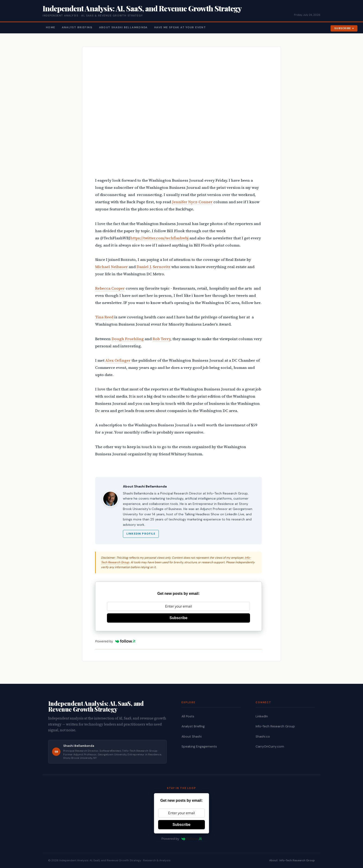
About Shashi (192, 737)
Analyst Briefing (77, 27)
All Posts (188, 716)
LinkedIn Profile (141, 534)
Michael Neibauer (111, 267)
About (273, 860)
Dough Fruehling (128, 339)
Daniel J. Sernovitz (153, 267)
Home (51, 27)
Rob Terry (161, 339)
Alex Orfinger (118, 360)
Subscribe (343, 28)
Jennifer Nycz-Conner (192, 202)
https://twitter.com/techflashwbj (159, 238)
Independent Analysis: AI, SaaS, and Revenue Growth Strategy (142, 8)
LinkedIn (262, 716)
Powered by (115, 641)
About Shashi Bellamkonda (123, 27)
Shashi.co (263, 737)
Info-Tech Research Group (275, 726)
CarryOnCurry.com (270, 746)
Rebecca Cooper (110, 288)
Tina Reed (104, 317)
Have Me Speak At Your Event (180, 27)
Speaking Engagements (199, 746)
